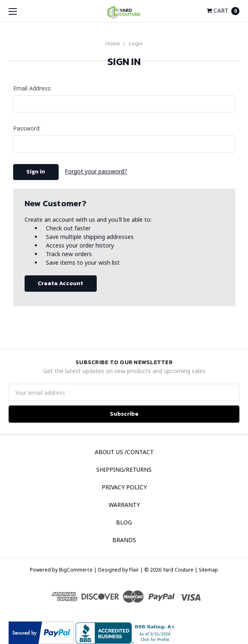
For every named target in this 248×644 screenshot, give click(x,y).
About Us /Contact (124, 452)
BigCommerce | (78, 570)
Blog (124, 522)
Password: (27, 128)
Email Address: (32, 88)
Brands (124, 540)
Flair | (136, 570)
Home (113, 43)
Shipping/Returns (124, 469)
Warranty (124, 505)
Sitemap (208, 570)
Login (136, 43)
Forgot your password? (96, 171)
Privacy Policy (124, 487)
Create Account (60, 283)
